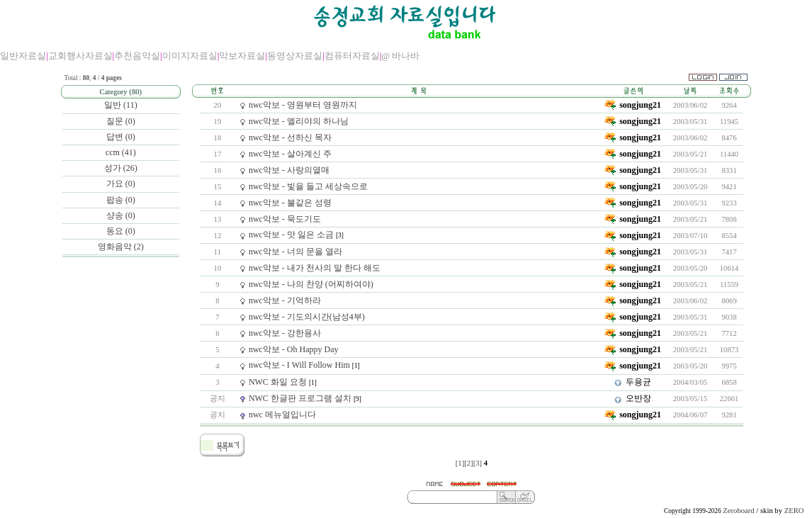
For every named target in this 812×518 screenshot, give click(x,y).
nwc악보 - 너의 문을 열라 (295, 252)
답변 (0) (121, 137)
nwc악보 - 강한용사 (285, 333)
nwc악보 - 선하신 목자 (290, 137)
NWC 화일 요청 (278, 382)
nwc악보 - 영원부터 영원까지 (303, 105)
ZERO (794, 511)
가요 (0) (121, 184)
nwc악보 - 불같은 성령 (290, 203)
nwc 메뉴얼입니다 (282, 415)
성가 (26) (121, 168)
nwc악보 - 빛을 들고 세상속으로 (308, 186)
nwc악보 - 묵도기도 (285, 219)
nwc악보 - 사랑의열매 (289, 170)
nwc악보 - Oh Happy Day (294, 349)
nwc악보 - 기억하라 (285, 300)
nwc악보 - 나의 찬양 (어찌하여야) (311, 284)
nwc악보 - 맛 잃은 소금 (291, 235)
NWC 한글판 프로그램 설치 (300, 398)
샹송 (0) (121, 215)
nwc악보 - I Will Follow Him (299, 365)
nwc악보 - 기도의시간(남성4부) (307, 317)
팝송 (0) (121, 200)
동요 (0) (121, 231)
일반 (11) (121, 105)
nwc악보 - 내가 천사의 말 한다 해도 (315, 268)
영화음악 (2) (121, 247)
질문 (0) (121, 121)
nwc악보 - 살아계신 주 (290, 154)
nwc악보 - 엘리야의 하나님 (299, 121)
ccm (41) (121, 152)
